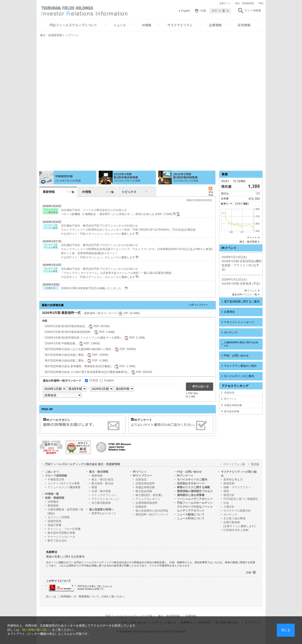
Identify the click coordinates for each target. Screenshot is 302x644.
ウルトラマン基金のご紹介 (240, 366)
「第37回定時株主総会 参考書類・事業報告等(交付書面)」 (89, 366)
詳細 (249, 572)
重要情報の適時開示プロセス (195, 491)
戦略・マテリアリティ (237, 487)
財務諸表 (141, 507)
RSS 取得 (211, 192)
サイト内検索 (253, 11)
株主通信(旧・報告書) (149, 495)
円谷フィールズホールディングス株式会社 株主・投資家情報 (83, 464)
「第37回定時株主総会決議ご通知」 (75, 355)
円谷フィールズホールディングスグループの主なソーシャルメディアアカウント (195, 507)
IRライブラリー (143, 476)
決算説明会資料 (145, 483)
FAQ (261, 3)
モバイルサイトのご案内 (239, 376)
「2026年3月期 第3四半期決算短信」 (76, 326)
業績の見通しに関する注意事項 (65, 557)
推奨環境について (89, 596)
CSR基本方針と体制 (236, 530)
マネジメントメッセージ (239, 322)
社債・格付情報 (101, 491)
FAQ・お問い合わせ (236, 356)
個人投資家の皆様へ (101, 509)
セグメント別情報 (59, 517)
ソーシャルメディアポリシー (195, 499)
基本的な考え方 (233, 480)
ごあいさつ (52, 472)
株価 (94, 487)
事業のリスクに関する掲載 (193, 487)
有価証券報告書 (233, 405)
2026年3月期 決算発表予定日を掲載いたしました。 (94, 288)
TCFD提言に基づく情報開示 (241, 499)
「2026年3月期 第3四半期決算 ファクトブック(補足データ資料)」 (94, 338)
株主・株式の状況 (103, 480)
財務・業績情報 (55, 498)
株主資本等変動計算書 (61, 533)
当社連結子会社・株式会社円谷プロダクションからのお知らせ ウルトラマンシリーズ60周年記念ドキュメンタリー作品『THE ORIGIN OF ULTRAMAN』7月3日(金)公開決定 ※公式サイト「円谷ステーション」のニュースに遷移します (128, 230)
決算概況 (53, 502)
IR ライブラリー (200, 305)
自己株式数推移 (101, 503)
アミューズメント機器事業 (64, 487)
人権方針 (229, 507)
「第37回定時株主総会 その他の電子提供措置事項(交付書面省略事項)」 (97, 372)
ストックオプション (104, 495)
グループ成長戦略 (56, 476)
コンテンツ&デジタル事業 (64, 483)
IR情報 (147, 25)
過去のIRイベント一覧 (245, 294)
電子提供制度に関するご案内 (242, 302)
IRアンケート (185, 476)
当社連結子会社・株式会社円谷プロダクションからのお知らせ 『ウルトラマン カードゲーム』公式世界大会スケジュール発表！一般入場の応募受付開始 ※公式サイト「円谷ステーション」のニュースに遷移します (116, 273)
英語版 (255, 464)
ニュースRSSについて (191, 518)
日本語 (94, 380)
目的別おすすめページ (191, 483)
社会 (226, 503)
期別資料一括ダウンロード (152, 515)
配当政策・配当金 (103, 483)
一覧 (72, 192)
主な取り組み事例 (234, 518)
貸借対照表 (54, 521)
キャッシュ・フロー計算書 (64, 529)
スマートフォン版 (234, 464)
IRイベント (251, 291)
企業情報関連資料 (147, 503)
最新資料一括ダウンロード (112, 313)
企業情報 (215, 25)
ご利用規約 (65, 596)
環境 (226, 491)
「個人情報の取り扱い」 (36, 630)
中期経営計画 (56, 480)
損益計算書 (54, 525)
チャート (252, 237)
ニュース (120, 25)
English (186, 11)
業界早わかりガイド (104, 513)
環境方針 (229, 495)
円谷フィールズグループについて (73, 25)
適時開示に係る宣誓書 (191, 495)
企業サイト (225, 3)
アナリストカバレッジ (105, 499)
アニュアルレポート (148, 499)
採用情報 (244, 25)
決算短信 (229, 393)
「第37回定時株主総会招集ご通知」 (75, 361)
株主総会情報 (232, 411)
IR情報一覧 (52, 494)
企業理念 (229, 312)
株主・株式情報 (248, 242)
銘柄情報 (97, 476)
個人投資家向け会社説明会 (152, 511)
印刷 (203, 11)
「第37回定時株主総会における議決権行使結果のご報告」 (89, 349)
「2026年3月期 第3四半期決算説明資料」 (79, 332)
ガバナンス (231, 332)
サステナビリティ (180, 25)
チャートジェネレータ (61, 537)
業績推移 (53, 506)
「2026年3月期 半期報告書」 (71, 343)
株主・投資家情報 (245, 3)
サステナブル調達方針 (237, 511)
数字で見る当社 (57, 541)
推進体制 (229, 483)
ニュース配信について (191, 515)
